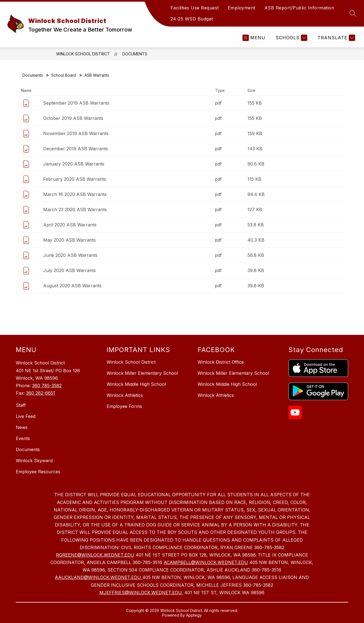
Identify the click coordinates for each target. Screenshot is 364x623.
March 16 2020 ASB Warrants (75, 194)
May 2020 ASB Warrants (69, 240)
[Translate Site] (336, 38)
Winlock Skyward (34, 461)
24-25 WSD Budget (192, 19)
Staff (21, 405)
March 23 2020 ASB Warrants (75, 210)
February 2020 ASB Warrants (75, 179)
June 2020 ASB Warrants (70, 255)
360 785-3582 (47, 386)
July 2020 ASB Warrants (69, 270)
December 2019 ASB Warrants (76, 149)
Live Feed (26, 416)
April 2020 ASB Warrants (70, 225)
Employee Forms (124, 406)
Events (23, 438)
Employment (242, 8)
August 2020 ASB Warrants (72, 286)
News (22, 427)
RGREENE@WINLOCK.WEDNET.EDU (95, 555)
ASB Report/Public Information (299, 8)
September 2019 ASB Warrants (76, 103)
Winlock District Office (221, 362)
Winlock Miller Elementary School (142, 373)
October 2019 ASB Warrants (73, 118)
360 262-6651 (41, 393)
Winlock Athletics (125, 395)
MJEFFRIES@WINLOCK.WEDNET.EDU (140, 593)
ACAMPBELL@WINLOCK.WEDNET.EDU (206, 562)
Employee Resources (38, 472)
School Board (64, 75)
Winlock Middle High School (136, 384)
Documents (135, 54)
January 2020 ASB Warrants (74, 164)
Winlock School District (83, 54)
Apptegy (194, 615)
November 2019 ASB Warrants (76, 133)
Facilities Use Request (195, 8)
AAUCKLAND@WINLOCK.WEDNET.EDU (99, 577)
